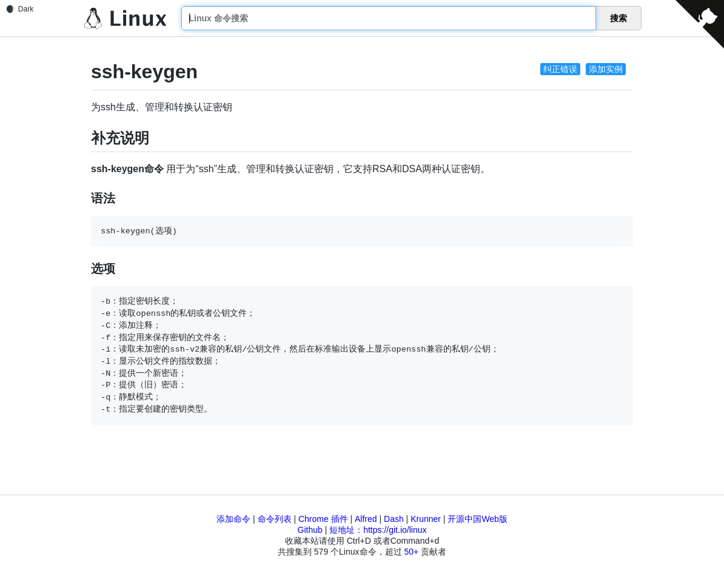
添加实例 (606, 69)
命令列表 (275, 519)
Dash (394, 519)
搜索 (618, 18)
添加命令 (233, 519)
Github (310, 530)
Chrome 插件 (323, 519)
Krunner (426, 519)
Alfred (366, 519)
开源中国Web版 (478, 519)
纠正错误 (560, 69)
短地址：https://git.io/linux (378, 530)
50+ (411, 552)
